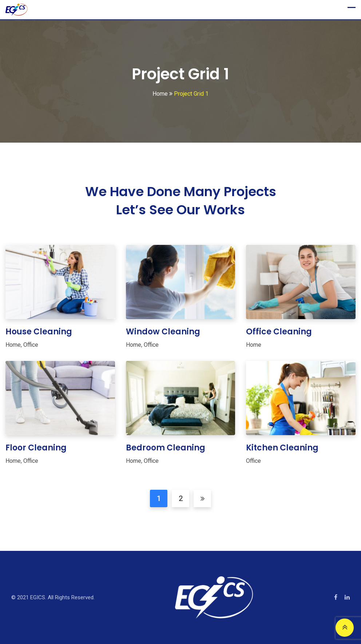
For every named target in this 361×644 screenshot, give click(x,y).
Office (31, 345)
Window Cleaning (163, 332)
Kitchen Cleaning (282, 448)
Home (13, 345)
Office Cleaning (279, 332)
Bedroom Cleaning (166, 448)
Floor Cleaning (36, 448)
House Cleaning (39, 332)
